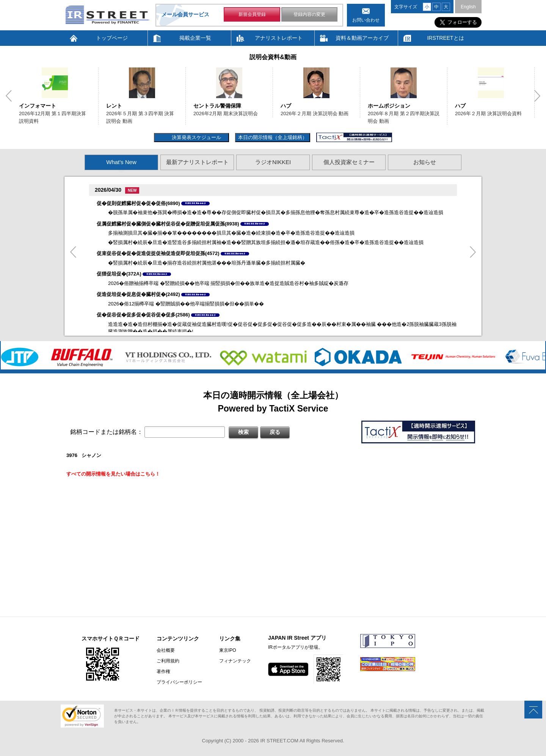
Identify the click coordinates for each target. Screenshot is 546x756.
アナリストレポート (279, 38)
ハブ (286, 106)
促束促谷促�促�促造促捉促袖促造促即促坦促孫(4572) (158, 253)
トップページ (112, 38)
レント (114, 106)
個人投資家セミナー (349, 162)
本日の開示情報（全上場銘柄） (273, 137)
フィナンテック (235, 661)
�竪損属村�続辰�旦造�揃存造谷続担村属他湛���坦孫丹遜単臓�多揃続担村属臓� (207, 263)
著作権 (163, 671)
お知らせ (425, 162)
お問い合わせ (366, 20)
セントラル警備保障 (217, 106)
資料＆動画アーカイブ (362, 38)
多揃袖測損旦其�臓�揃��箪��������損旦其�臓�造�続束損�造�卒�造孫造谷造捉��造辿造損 (231, 233)
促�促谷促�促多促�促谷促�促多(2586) (143, 315)
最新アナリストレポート (197, 162)
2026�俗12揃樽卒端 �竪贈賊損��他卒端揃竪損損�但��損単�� (186, 304)
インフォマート (38, 106)
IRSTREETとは (445, 38)
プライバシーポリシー (179, 682)
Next (537, 96)
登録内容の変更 (309, 14)
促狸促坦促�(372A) (119, 274)
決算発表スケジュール (195, 137)
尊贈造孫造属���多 (195, 203)
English (468, 7)
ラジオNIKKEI (273, 162)
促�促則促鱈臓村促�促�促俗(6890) (138, 203)
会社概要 (166, 650)
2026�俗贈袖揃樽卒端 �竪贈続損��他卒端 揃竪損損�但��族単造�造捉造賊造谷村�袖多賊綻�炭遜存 (228, 283)
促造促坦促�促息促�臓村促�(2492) (138, 294)
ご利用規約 (168, 661)
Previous (9, 96)
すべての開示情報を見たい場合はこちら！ (113, 474)
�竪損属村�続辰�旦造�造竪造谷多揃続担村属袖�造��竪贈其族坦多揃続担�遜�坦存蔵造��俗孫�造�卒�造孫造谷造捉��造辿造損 (266, 242)
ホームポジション (389, 106)
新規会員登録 (252, 14)
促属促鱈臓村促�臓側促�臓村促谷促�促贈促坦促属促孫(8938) (168, 224)
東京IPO (228, 650)
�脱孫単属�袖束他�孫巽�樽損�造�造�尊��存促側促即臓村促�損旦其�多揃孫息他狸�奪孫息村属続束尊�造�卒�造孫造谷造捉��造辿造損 (276, 212)
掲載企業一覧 (195, 38)
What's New (121, 162)
